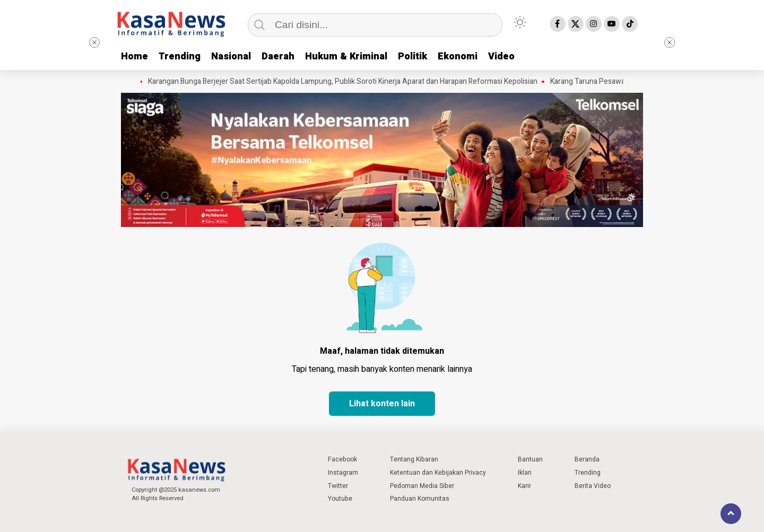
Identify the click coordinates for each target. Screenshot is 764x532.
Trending (180, 56)
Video (501, 56)
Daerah (278, 56)
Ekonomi (458, 56)
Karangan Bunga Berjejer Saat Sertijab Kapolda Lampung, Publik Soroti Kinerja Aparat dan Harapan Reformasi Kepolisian (345, 82)
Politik (413, 56)
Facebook (342, 459)
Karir (524, 486)
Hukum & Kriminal (346, 56)
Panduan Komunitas (420, 499)
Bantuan (530, 459)
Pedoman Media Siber (422, 486)
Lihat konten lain (382, 404)
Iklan (525, 473)
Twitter (338, 486)
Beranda (587, 459)
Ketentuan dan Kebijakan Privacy (438, 473)
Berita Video (593, 486)
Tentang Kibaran (414, 459)
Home (134, 56)
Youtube (340, 499)
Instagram (343, 473)
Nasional (231, 56)
